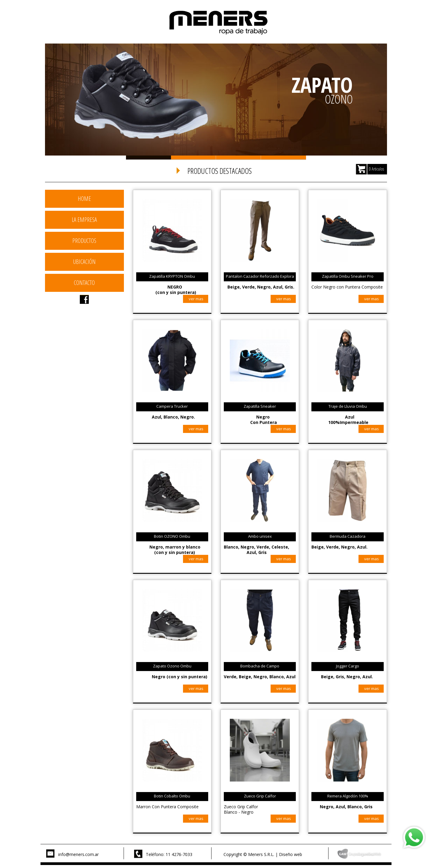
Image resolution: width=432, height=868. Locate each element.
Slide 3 (238, 157)
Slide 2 (193, 157)
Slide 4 (283, 157)
